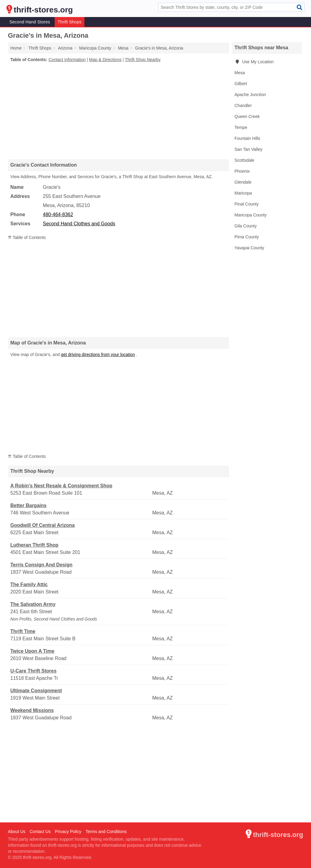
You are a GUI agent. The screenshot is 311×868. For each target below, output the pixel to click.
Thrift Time (23, 631)
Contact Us (40, 832)
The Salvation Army (33, 604)
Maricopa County (251, 215)
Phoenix (242, 171)
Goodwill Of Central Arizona (43, 525)
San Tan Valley (248, 149)
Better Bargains (28, 505)
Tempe (241, 127)
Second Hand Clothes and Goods (79, 224)
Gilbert (241, 84)
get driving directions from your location (98, 354)
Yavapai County (249, 248)
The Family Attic (29, 584)
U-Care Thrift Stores (33, 671)
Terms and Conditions (106, 832)
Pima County (247, 237)
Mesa (240, 73)
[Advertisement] (118, 111)
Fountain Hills (247, 138)
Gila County (246, 226)
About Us (17, 832)
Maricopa (243, 193)
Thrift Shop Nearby (143, 60)
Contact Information (67, 60)
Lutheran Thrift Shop (34, 545)
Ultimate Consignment (36, 691)
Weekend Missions (32, 710)
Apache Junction (250, 95)
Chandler (243, 105)
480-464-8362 (58, 214)
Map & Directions (105, 60)
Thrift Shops (70, 22)
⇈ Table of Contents (27, 237)
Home (16, 48)
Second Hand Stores (30, 22)
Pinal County (246, 204)
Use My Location (254, 62)
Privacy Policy (68, 832)
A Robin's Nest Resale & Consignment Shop (61, 486)
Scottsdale (244, 160)
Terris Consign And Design (41, 565)
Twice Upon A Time (32, 651)
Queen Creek (247, 116)
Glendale (243, 182)
